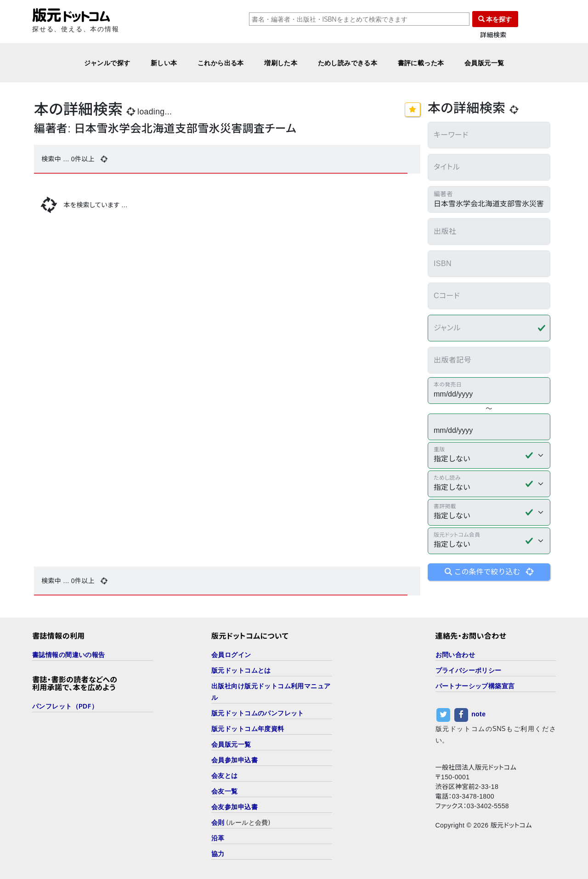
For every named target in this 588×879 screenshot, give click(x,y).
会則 (218, 822)
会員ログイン (231, 655)
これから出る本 (221, 63)
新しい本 (164, 63)
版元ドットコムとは (241, 670)
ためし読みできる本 (348, 63)
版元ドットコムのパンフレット (258, 713)
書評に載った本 (421, 63)
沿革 (218, 838)
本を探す (495, 19)
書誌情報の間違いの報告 (69, 655)
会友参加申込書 (235, 807)
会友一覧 (225, 791)
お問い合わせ (455, 655)
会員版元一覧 (484, 63)
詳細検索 (493, 35)
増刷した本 (281, 63)
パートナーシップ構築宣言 (475, 686)
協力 (218, 853)
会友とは (225, 775)
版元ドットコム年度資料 (248, 729)
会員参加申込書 (235, 760)
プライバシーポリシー (469, 670)
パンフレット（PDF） (65, 706)
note (478, 714)
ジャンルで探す (107, 63)
